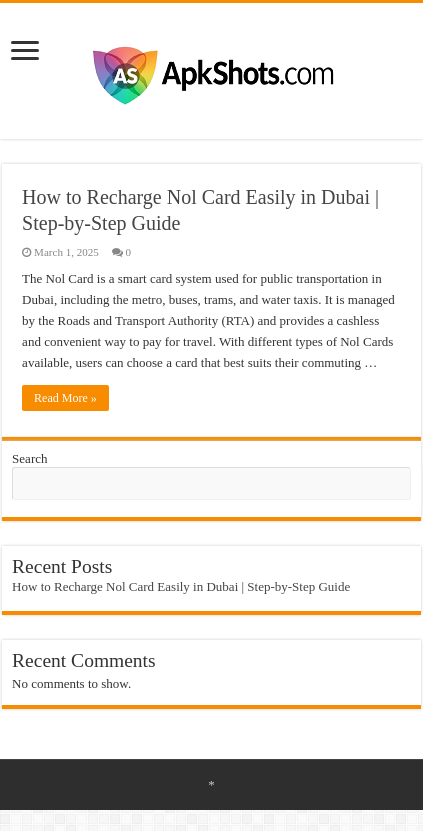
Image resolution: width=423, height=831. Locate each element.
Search (29, 458)
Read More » (65, 398)
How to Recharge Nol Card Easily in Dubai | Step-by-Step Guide (181, 586)
